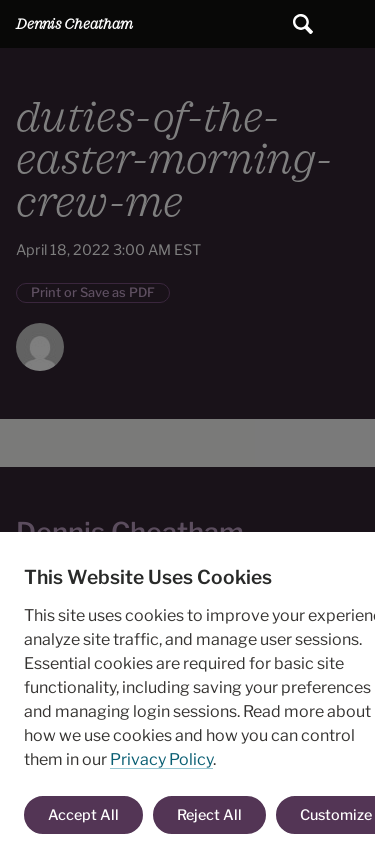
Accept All (83, 815)
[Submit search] (303, 24)
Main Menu (351, 24)
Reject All (209, 815)
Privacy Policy (161, 759)
